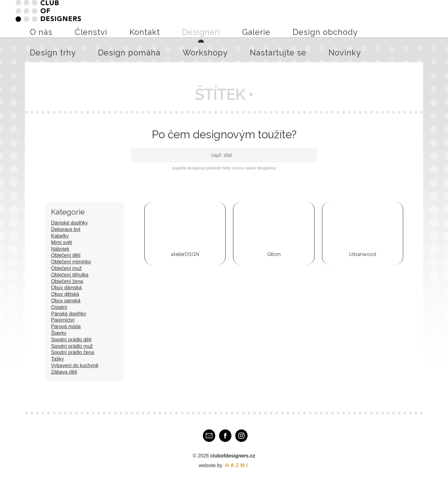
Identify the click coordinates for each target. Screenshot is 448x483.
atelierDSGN (185, 254)
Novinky (424, 18)
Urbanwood (363, 254)
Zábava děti (64, 372)
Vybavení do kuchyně (75, 365)
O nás (121, 18)
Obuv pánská (66, 301)
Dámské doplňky (69, 223)
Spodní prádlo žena (73, 352)
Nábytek (60, 249)
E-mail (209, 436)
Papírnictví (63, 320)
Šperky (59, 333)
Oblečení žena (67, 281)
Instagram (241, 436)
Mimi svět (62, 242)
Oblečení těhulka (70, 275)
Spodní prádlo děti (71, 340)
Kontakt (166, 18)
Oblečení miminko (71, 262)
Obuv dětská (65, 294)
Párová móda (66, 327)
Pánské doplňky (69, 314)
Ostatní (59, 307)
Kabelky (60, 236)
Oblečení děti (66, 255)
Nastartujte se (393, 18)
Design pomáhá (322, 18)
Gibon (274, 254)
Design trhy (285, 18)
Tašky (57, 359)
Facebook (225, 436)
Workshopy (358, 18)
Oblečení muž (66, 268)
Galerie (216, 18)
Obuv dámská (66, 288)
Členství (142, 18)
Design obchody (248, 18)
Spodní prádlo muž (72, 346)
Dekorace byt (66, 229)
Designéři (191, 18)
